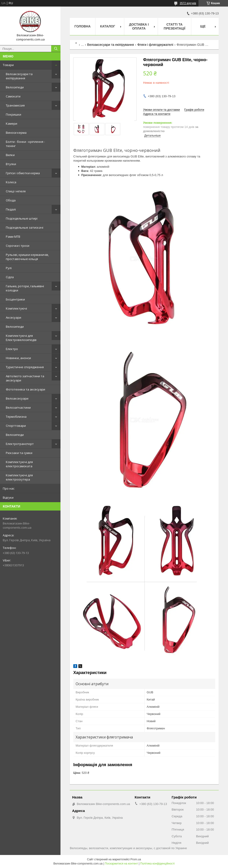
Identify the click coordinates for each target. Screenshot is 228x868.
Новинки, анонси (18, 358)
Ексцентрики (15, 299)
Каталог (108, 26)
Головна (82, 26)
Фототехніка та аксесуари (25, 389)
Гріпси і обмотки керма (23, 173)
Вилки (10, 155)
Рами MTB (13, 237)
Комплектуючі (16, 308)
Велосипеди (15, 87)
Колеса (11, 182)
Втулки (11, 164)
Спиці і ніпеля (16, 191)
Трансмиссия (15, 105)
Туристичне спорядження (25, 367)
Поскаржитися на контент (121, 864)
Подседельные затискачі (25, 227)
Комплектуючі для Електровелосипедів (21, 338)
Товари (8, 65)
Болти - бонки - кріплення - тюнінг (25, 144)
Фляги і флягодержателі (155, 45)
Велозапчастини (18, 407)
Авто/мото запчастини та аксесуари (25, 378)
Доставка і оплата (139, 26)
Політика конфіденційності (158, 864)
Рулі (9, 268)
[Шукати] (56, 49)
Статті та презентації (175, 26)
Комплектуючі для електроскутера (19, 477)
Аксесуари (13, 317)
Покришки (13, 114)
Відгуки (8, 497)
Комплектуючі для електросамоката (19, 464)
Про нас (9, 488)
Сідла (10, 277)
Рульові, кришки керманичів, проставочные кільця (27, 257)
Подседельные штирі (22, 218)
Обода (11, 200)
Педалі (11, 209)
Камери (12, 124)
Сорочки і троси (18, 246)
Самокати (13, 96)
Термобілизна (16, 417)
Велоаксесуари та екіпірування (19, 76)
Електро (12, 349)
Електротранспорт (20, 444)
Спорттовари (16, 426)
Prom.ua (136, 859)
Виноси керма (16, 133)
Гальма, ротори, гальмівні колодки (25, 288)
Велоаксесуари (17, 398)
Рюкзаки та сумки (19, 453)
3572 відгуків (188, 3)
